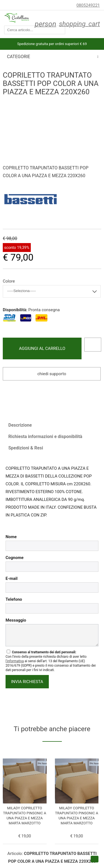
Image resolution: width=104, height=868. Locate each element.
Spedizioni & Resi (26, 448)
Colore (9, 281)
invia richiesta (27, 682)
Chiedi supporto (52, 374)
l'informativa (15, 661)
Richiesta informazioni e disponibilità (45, 437)
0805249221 (88, 5)
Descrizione (20, 425)
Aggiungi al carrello (42, 348)
